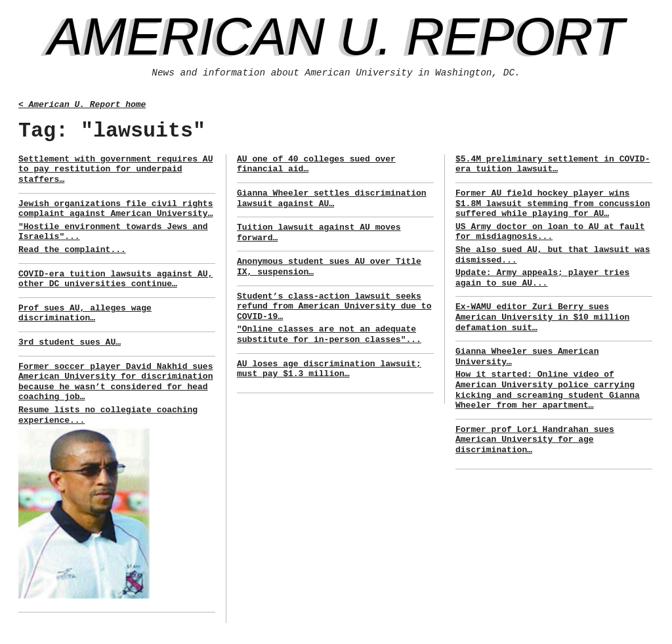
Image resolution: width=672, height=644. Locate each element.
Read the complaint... (72, 250)
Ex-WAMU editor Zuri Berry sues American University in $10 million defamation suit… (542, 317)
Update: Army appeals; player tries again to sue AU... (542, 278)
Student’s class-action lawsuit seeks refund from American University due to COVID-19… (334, 307)
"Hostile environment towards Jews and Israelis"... (113, 232)
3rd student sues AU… (70, 342)
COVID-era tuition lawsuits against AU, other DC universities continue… (115, 279)
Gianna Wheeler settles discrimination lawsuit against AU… (332, 199)
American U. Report (336, 37)
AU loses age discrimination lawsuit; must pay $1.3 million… (329, 369)
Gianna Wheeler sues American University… (527, 357)
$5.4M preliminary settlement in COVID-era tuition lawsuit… (553, 164)
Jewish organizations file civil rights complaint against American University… (115, 209)
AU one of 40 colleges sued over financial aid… (316, 164)
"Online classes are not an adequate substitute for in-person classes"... (329, 334)
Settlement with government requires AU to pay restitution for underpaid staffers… (115, 169)
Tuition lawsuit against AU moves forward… (319, 233)
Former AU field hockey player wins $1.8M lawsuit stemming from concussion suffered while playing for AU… (553, 204)
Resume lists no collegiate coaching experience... (108, 415)
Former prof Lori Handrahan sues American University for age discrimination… (535, 440)
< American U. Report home (82, 105)
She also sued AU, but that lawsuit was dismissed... (553, 255)
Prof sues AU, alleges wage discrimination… (85, 313)
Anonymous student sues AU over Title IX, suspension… (329, 267)
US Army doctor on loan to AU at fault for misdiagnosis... (550, 232)
